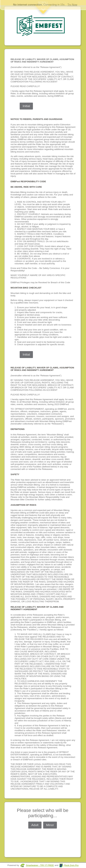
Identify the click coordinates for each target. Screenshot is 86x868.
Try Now (72, 5)
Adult (35, 825)
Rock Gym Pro (71, 865)
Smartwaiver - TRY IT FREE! (40, 865)
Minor (50, 825)
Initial (26, 106)
